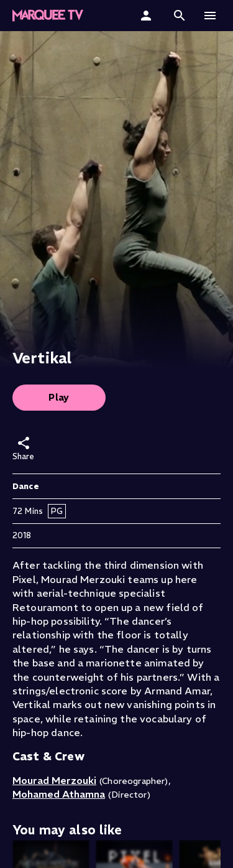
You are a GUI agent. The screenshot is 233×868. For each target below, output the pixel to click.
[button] (180, 16)
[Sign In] (148, 16)
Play (59, 397)
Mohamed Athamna (59, 794)
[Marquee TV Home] (48, 16)
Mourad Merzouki (54, 780)
